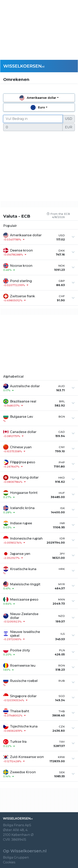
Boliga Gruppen (16, 857)
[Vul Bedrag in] (33, 119)
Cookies (9, 862)
